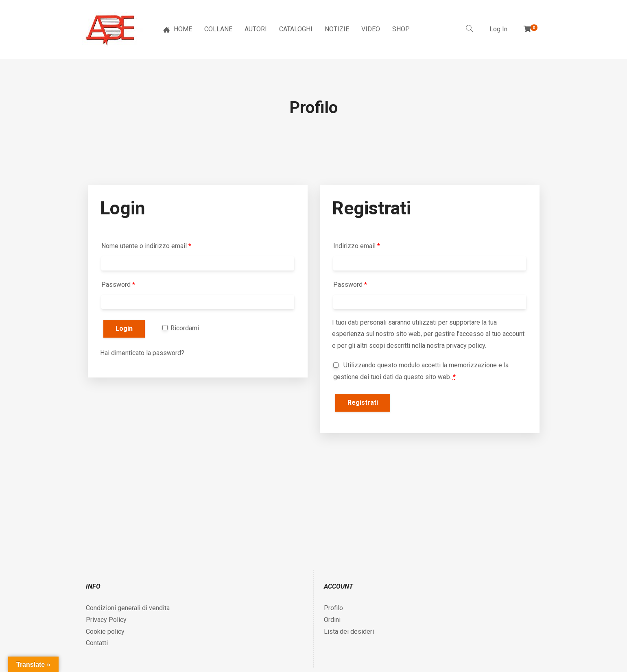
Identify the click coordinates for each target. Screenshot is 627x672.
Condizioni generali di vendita (128, 608)
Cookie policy (105, 632)
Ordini (332, 620)
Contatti (97, 643)
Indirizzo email (357, 246)
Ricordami (181, 328)
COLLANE (218, 29)
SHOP (401, 29)
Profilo (333, 608)
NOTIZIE (337, 29)
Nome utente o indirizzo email (146, 246)
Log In (498, 29)
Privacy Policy (106, 620)
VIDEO (371, 29)
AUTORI (256, 29)
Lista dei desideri (349, 632)
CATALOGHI (296, 29)
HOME (178, 29)
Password (118, 285)
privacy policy (466, 346)
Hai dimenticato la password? (142, 353)
